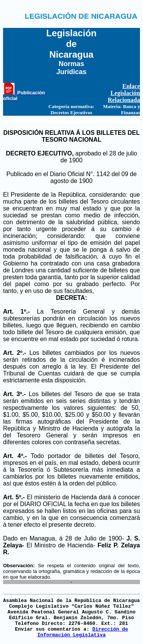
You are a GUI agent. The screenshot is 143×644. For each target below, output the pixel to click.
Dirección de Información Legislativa (83, 632)
